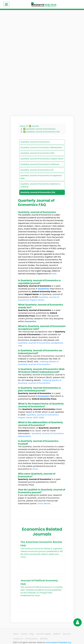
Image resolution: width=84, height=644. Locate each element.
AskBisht (57, 634)
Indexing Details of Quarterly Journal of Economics (38, 363)
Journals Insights (43, 634)
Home (23, 126)
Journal (24, 634)
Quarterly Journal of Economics (35, 142)
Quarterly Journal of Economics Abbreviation (41, 147)
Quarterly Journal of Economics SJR (37, 170)
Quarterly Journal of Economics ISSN (37, 153)
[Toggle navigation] (6, 4)
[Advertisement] (42, 30)
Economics (44, 289)
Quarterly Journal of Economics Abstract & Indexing (40, 185)
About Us (67, 634)
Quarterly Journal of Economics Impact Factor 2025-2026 (38, 416)
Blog (32, 634)
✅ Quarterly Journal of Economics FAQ (41, 132)
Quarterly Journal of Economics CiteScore (40, 164)
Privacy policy (31, 639)
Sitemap (44, 639)
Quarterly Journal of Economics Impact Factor (42, 159)
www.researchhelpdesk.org (58, 642)
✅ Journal (34, 126)
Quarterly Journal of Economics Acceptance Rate (41, 177)
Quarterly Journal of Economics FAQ (38, 192)
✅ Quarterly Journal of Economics (39, 129)
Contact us (18, 639)
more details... (45, 504)
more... (54, 274)
